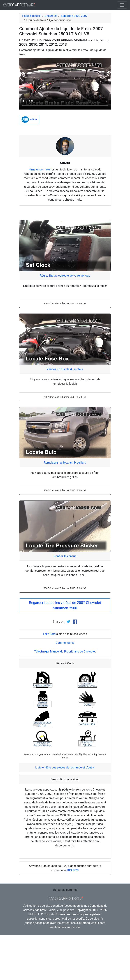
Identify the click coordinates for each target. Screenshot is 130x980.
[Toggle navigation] (122, 5)
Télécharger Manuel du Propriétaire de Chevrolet (65, 652)
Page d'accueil (31, 16)
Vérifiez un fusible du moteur (65, 369)
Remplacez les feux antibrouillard (65, 463)
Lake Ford (49, 634)
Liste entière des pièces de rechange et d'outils (65, 767)
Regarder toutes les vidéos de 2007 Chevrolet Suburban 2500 (65, 605)
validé (29, 120)
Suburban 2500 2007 (74, 16)
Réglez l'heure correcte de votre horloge (65, 276)
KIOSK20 (73, 870)
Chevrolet (51, 16)
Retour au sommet (65, 890)
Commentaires (65, 643)
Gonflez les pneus (65, 556)
